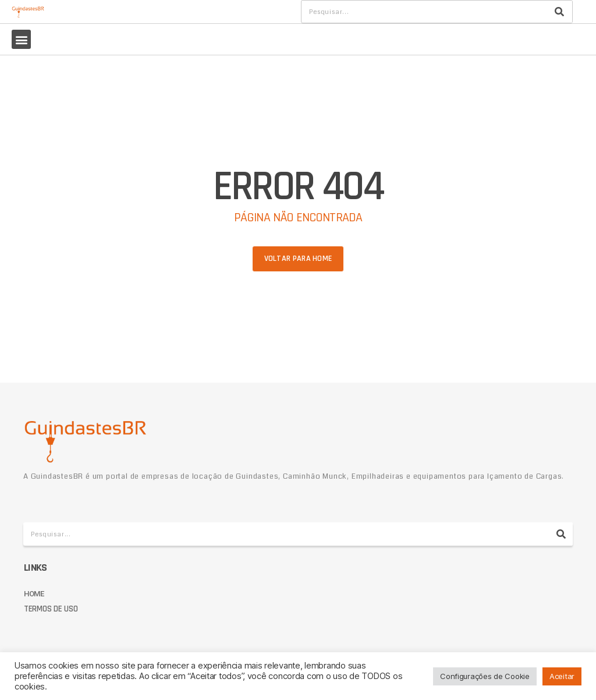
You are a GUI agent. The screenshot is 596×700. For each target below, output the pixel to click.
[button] (21, 39)
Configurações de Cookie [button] (485, 676)
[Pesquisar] (559, 12)
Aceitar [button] (562, 676)
